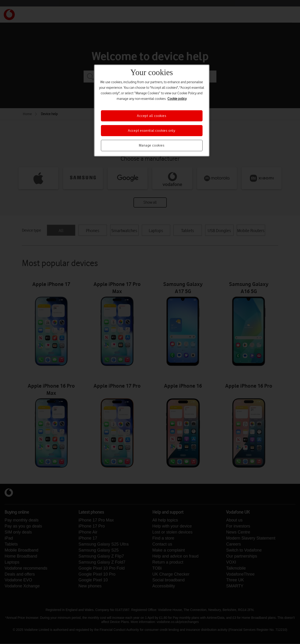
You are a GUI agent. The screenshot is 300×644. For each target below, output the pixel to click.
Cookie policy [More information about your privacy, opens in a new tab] (177, 99)
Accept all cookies (152, 116)
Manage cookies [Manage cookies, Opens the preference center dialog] (152, 145)
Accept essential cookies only (152, 131)
